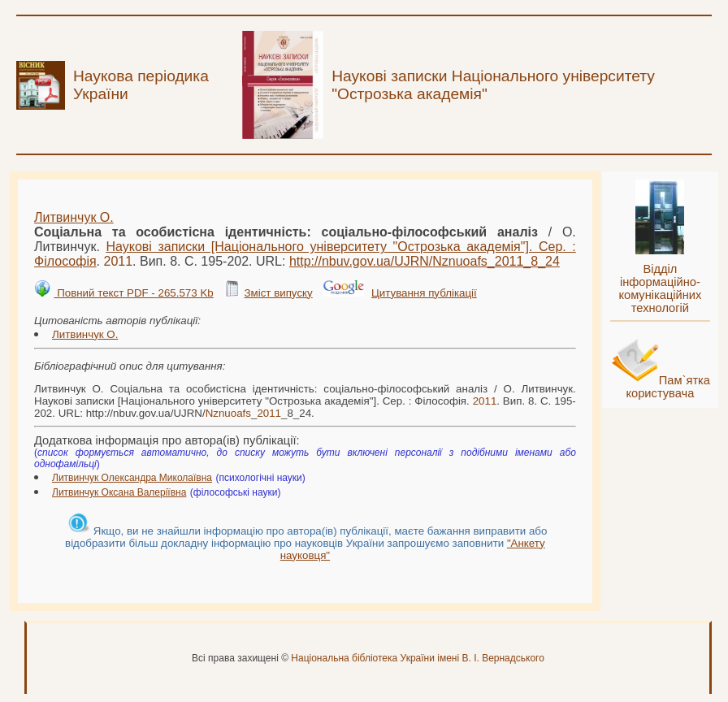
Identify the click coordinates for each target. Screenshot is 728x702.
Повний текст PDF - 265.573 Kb (133, 293)
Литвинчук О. (74, 217)
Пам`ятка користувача (668, 387)
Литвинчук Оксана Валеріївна (119, 492)
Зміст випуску (278, 293)
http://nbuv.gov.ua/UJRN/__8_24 (425, 261)
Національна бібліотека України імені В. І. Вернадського (418, 658)
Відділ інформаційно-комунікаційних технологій (660, 288)
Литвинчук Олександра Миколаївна (132, 478)
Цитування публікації (424, 293)
